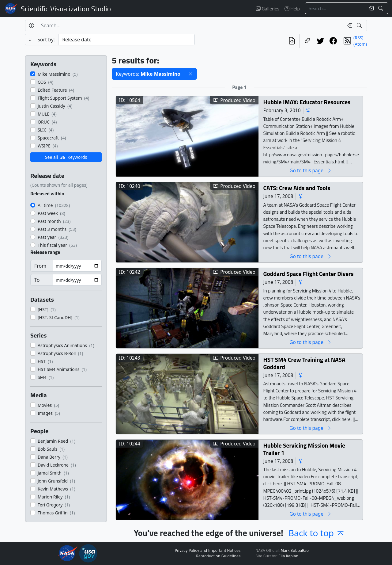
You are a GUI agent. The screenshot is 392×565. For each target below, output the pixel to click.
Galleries (268, 9)
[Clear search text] (370, 8)
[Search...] (335, 8)
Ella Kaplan (289, 556)
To (37, 280)
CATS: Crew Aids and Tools (297, 188)
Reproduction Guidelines (218, 556)
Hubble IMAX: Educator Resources (307, 102)
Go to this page (311, 170)
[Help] (31, 25)
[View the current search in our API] (292, 41)
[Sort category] (126, 40)
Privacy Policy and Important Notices (207, 551)
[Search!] (381, 8)
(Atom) (360, 44)
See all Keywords (66, 157)
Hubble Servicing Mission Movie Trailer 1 (304, 449)
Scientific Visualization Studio (66, 9)
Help (292, 9)
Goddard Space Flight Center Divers (309, 274)
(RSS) (358, 38)
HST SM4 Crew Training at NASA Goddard (304, 363)
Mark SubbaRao (295, 551)
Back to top (317, 533)
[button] (190, 74)
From (40, 266)
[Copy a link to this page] (307, 41)
